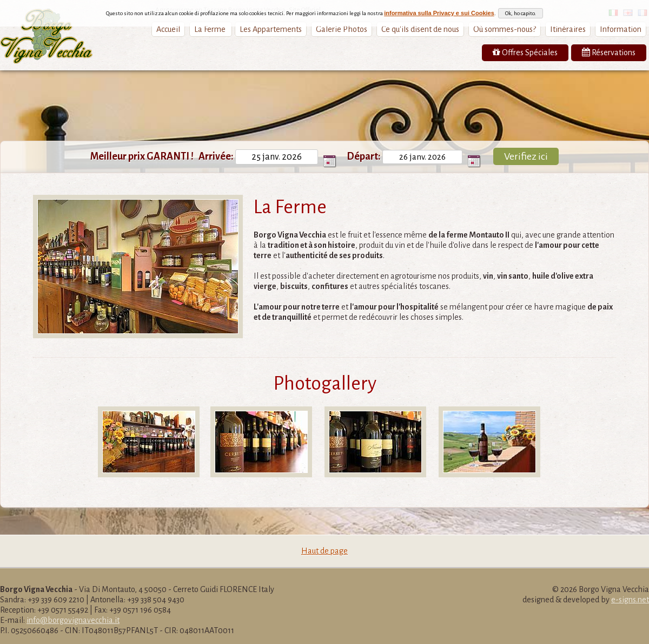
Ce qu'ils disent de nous (420, 29)
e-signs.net (630, 600)
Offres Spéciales (525, 52)
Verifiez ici (526, 156)
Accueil (168, 29)
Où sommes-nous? (505, 29)
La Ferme (211, 29)
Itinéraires (568, 29)
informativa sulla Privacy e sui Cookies (439, 9)
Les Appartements (271, 29)
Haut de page (325, 551)
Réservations (609, 52)
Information (621, 29)
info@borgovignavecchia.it (73, 620)
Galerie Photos (342, 29)
